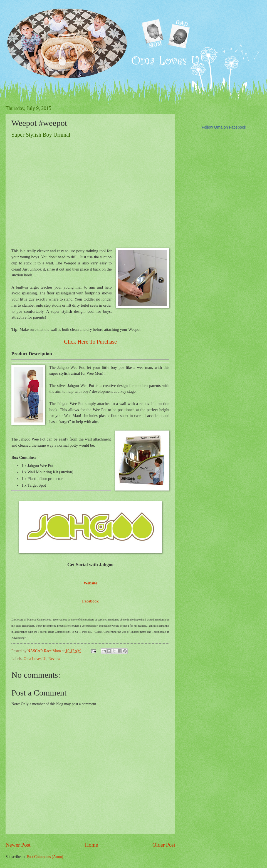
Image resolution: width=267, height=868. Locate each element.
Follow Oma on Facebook (224, 127)
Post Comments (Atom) (45, 857)
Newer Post (18, 845)
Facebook (90, 601)
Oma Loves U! (35, 659)
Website (90, 583)
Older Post (164, 845)
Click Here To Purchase (90, 342)
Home (91, 845)
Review (54, 659)
